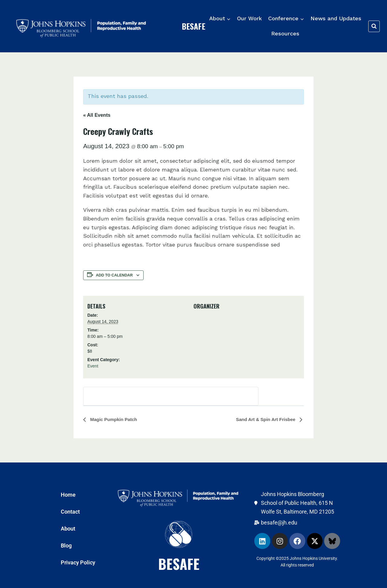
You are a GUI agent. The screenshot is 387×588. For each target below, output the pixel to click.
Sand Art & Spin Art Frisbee (266, 419)
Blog (66, 546)
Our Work (249, 18)
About (68, 529)
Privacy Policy (78, 562)
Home (68, 495)
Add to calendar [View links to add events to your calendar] (114, 275)
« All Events (97, 115)
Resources (285, 33)
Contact (70, 512)
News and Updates (336, 18)
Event (93, 366)
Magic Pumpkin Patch (113, 419)
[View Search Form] (374, 26)
